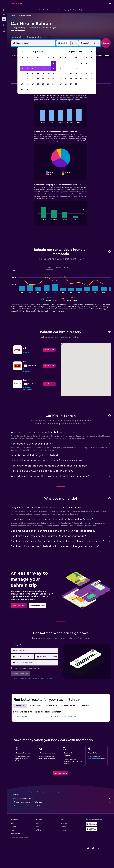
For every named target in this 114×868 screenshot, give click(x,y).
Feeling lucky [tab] (85, 706)
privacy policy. (49, 678)
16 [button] (22, 79)
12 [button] (38, 74)
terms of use (38, 678)
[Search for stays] (4, 14)
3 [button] (28, 68)
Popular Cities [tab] (20, 706)
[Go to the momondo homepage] (15, 3)
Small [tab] (50, 267)
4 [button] (33, 68)
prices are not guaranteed (57, 792)
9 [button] (22, 74)
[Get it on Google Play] (92, 824)
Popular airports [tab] (35, 706)
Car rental (14, 16)
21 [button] (48, 79)
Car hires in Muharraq (68, 717)
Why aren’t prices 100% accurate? (62, 806)
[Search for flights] (4, 10)
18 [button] (33, 79)
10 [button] (28, 74)
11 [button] (33, 74)
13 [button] (43, 74)
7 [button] (48, 68)
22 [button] (53, 79)
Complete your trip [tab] (68, 706)
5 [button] (38, 68)
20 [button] (43, 79)
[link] (49, 350)
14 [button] (48, 74)
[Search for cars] (4, 19)
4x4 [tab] (73, 267)
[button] (4, 3)
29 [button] (53, 84)
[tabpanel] (61, 158)
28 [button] (48, 84)
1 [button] (53, 63)
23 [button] (22, 84)
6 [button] (43, 68)
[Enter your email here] (37, 663)
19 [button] (38, 79)
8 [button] (53, 68)
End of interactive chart (37, 121)
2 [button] (22, 68)
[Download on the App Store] (92, 829)
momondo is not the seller (62, 798)
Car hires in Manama (21, 717)
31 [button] (28, 89)
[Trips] (4, 25)
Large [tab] (66, 267)
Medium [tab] (58, 267)
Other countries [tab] (51, 706)
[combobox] (17, 37)
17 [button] (28, 79)
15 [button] (53, 74)
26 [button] (38, 84)
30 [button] (22, 89)
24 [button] (28, 84)
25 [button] (33, 84)
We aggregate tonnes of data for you (62, 802)
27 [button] (43, 84)
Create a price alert (93, 759)
